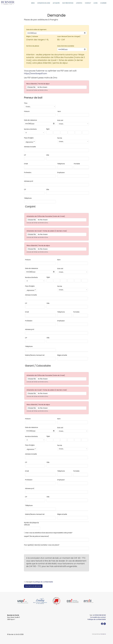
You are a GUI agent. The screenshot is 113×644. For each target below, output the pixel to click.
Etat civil (60, 120)
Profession (28, 172)
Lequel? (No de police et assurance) (36, 536)
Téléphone (61, 164)
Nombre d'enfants (30, 129)
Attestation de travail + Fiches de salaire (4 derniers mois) (47, 231)
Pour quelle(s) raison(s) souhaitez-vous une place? (42, 545)
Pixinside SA (103, 634)
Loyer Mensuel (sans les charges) (69, 36)
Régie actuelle (62, 355)
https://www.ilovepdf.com (35, 73)
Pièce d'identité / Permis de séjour (38, 84)
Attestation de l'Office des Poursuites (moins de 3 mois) (46, 216)
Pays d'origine (29, 138)
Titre (26, 103)
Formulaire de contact (98, 617)
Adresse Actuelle (30, 147)
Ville (48, 155)
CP (25, 155)
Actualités (56, 3)
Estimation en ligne (44, 3)
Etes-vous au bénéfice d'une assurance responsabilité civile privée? (49, 533)
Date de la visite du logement (36, 30)
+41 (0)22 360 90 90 (99, 615)
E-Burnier (103, 3)
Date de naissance (30, 120)
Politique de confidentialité (97, 619)
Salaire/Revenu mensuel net (35, 355)
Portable (77, 164)
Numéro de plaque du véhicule (31, 524)
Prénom (27, 111)
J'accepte (39, 582)
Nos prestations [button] (68, 3)
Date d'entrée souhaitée (66, 46)
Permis (60, 138)
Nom (59, 111)
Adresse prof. (29, 181)
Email (26, 164)
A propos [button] (79, 3)
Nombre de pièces (33, 46)
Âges (48, 129)
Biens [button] (33, 3)
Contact (88, 3)
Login (96, 3)
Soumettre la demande (33, 586)
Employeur (61, 172)
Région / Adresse (32, 36)
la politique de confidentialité (43, 582)
